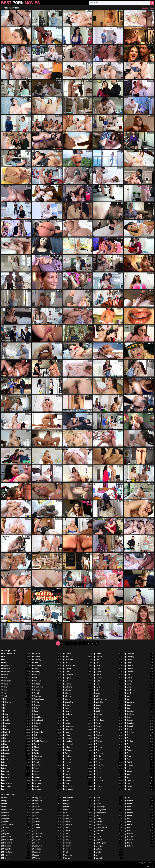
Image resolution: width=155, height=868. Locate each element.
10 (97, 643)
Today (152, 8)
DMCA (152, 866)
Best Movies (20, 3)
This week (145, 8)
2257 (147, 866)
